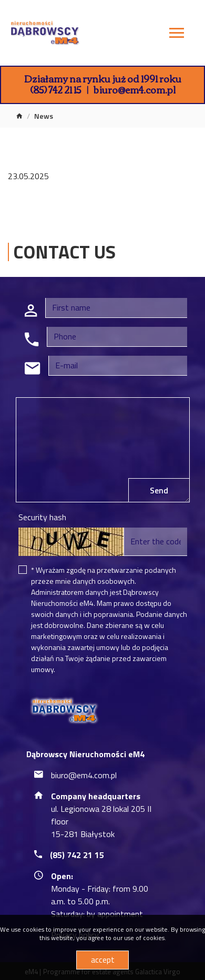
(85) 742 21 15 (56, 89)
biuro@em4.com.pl (135, 89)
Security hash (42, 517)
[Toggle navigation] (177, 34)
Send (159, 490)
